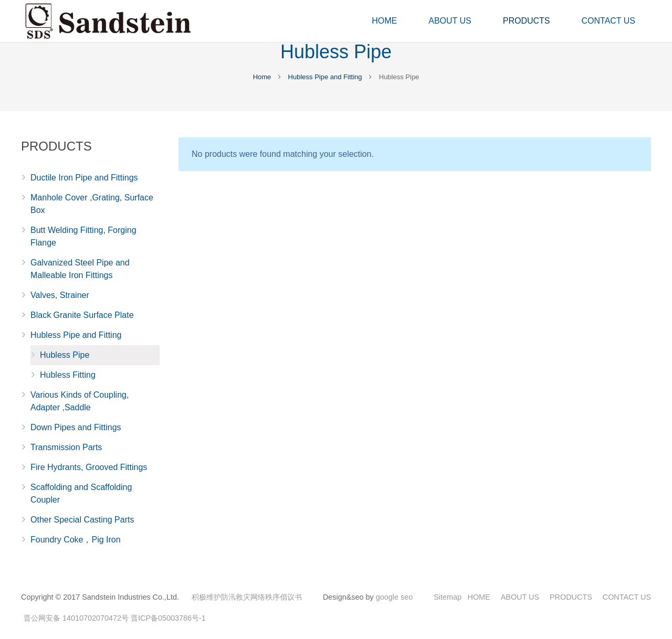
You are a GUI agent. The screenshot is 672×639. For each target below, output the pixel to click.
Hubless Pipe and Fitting (325, 77)
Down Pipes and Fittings (76, 427)
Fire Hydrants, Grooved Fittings (89, 467)
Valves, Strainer (60, 295)
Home (262, 77)
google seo (394, 597)
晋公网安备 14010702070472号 (76, 618)
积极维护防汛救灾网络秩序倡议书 (247, 597)
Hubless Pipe (65, 355)
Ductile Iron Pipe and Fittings (84, 178)
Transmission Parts (66, 447)
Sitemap (448, 597)
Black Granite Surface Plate (82, 315)
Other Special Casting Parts (82, 520)
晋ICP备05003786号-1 (168, 618)
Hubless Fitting (68, 375)
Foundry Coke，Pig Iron (76, 540)
